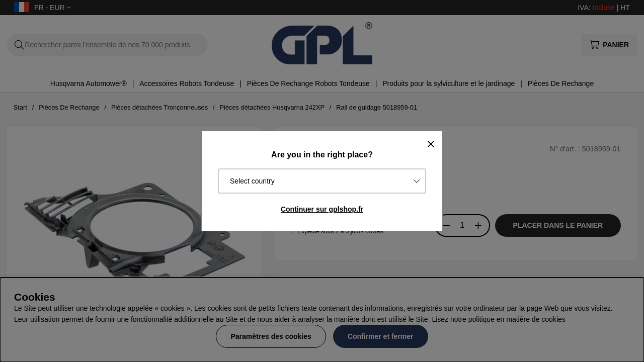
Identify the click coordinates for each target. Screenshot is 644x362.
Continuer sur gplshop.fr (322, 209)
